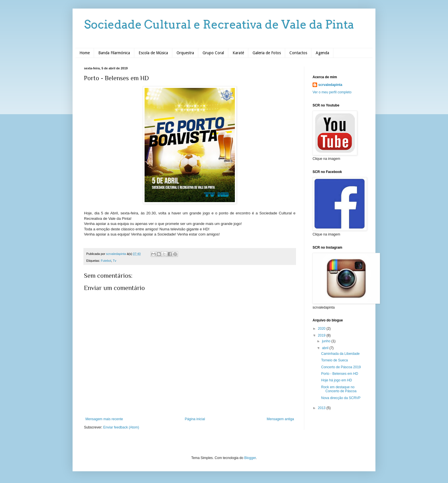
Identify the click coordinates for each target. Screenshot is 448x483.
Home (85, 53)
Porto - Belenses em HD (340, 374)
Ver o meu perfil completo (332, 92)
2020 (322, 329)
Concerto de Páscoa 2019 (341, 367)
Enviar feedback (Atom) (121, 427)
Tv (115, 261)
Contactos (298, 53)
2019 (322, 335)
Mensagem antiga (280, 419)
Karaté (238, 53)
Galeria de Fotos (267, 53)
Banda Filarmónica (114, 53)
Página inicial (195, 419)
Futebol (106, 261)
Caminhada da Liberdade (340, 354)
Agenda (322, 53)
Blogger (250, 458)
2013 (322, 408)
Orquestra (185, 53)
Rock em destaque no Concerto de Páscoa (339, 389)
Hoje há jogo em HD (337, 380)
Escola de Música (153, 53)
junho (327, 341)
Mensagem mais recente (104, 419)
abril (326, 348)
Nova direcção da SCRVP (341, 398)
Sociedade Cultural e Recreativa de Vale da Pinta (219, 25)
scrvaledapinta (330, 85)
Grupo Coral (213, 53)
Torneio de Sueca (334, 360)
